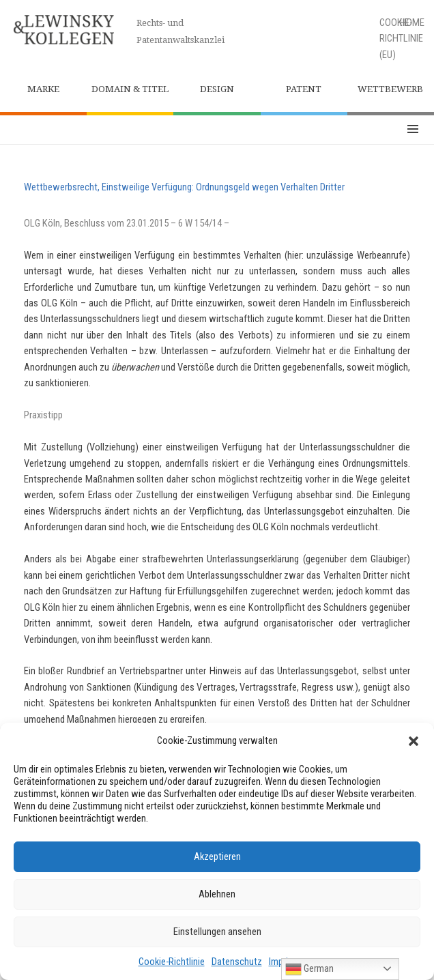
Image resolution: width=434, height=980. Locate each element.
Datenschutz (237, 962)
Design (217, 89)
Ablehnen (217, 894)
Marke (43, 89)
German (309, 969)
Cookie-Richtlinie (172, 962)
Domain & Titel (130, 89)
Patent (304, 89)
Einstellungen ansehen (217, 932)
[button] (414, 741)
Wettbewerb (390, 89)
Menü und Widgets (413, 130)
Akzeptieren (217, 856)
